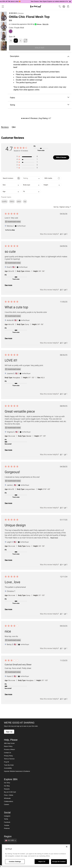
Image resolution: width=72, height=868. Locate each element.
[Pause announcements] (70, 2)
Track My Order (9, 765)
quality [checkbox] (4, 201)
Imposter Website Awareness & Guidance (17, 771)
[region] (36, 855)
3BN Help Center (9, 743)
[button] (2, 7)
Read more (54, 538)
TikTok (6, 819)
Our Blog (7, 786)
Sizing (40, 105)
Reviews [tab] (5, 127)
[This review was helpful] (61, 234)
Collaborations (9, 801)
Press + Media (9, 795)
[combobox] (31, 178)
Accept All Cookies (59, 862)
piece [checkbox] (19, 201)
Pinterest (7, 828)
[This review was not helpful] (65, 234)
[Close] (67, 847)
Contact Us (7, 753)
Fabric (40, 98)
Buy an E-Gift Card (10, 792)
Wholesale (7, 798)
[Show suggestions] (10, 841)
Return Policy (8, 746)
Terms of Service (9, 759)
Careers (7, 804)
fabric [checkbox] (12, 201)
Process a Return (9, 750)
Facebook (7, 822)
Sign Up (9, 732)
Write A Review (61, 157)
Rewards (7, 789)
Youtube (7, 825)
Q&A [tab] (14, 127)
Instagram (7, 816)
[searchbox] (9, 178)
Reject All (42, 862)
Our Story (7, 783)
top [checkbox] (25, 201)
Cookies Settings (15, 862)
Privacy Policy (8, 756)
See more (8, 285)
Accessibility (8, 768)
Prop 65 (6, 762)
